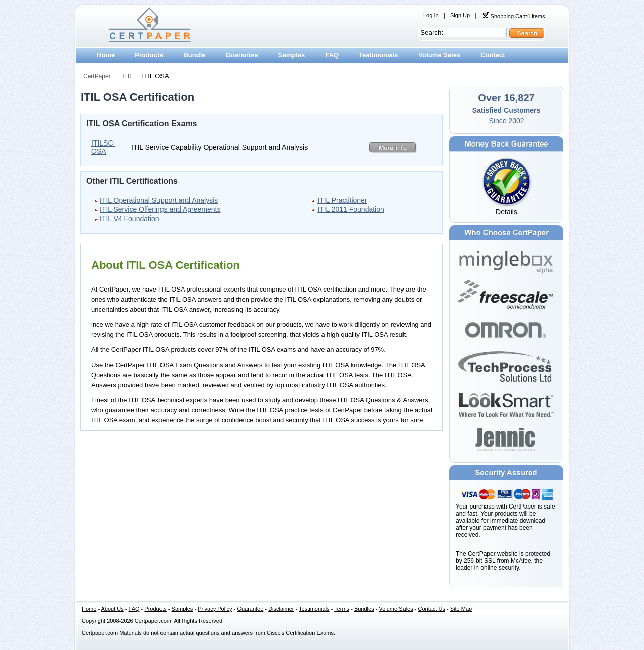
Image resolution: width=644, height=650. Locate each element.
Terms (342, 609)
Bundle (194, 55)
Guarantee (242, 55)
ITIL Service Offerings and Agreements (160, 209)
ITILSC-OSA (103, 147)
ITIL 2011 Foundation (351, 209)
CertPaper (97, 76)
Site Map (461, 609)
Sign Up (460, 15)
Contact (493, 55)
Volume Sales (440, 55)
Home (106, 55)
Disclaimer (281, 609)
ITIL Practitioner (342, 200)
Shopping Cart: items (514, 16)
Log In (431, 15)
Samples (292, 55)
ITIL (128, 76)
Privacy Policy (215, 609)
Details (506, 212)
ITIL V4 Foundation (130, 219)
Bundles (364, 609)
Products (149, 55)
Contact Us (432, 609)
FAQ (332, 55)
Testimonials (379, 55)
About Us (112, 609)
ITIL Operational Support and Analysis (159, 200)
